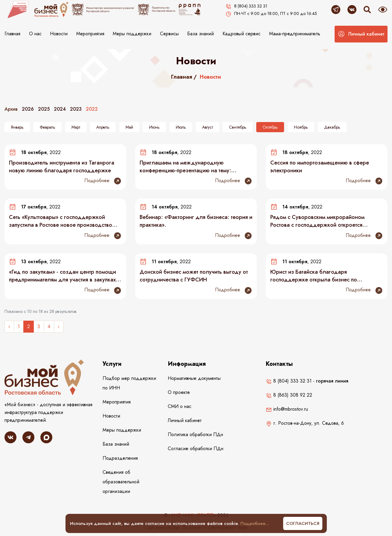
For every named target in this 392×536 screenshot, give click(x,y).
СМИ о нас (180, 406)
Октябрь (270, 127)
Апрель (103, 127)
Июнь (154, 127)
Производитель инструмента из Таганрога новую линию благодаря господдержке (62, 167)
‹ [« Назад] (9, 326)
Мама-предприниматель (295, 34)
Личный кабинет (185, 420)
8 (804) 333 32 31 (289, 381)
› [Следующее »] (59, 326)
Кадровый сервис (241, 34)
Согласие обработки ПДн (196, 449)
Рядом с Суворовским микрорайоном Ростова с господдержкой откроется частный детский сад (317, 221)
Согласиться (303, 523)
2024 (60, 109)
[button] (361, 34)
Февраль (48, 127)
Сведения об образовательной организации (121, 482)
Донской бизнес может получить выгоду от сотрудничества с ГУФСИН (194, 276)
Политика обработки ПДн (195, 434)
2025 (44, 109)
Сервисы (169, 34)
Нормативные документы (194, 378)
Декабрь (332, 127)
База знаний (200, 34)
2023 (76, 109)
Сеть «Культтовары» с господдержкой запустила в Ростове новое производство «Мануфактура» (61, 221)
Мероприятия (90, 34)
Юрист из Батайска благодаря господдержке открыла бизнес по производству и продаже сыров (314, 276)
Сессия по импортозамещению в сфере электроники (320, 167)
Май (129, 127)
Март (76, 127)
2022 (92, 109)
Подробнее (103, 181)
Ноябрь (301, 127)
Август (208, 127)
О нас (35, 34)
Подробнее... (255, 523)
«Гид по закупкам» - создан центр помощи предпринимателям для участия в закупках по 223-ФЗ (62, 276)
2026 (28, 109)
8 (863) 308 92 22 (289, 395)
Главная (12, 34)
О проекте (179, 392)
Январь (17, 127)
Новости (59, 34)
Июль (181, 127)
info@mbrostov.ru (287, 409)
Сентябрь (238, 127)
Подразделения (120, 458)
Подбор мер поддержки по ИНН (129, 383)
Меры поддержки (132, 34)
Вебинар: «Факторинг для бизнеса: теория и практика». (196, 221)
